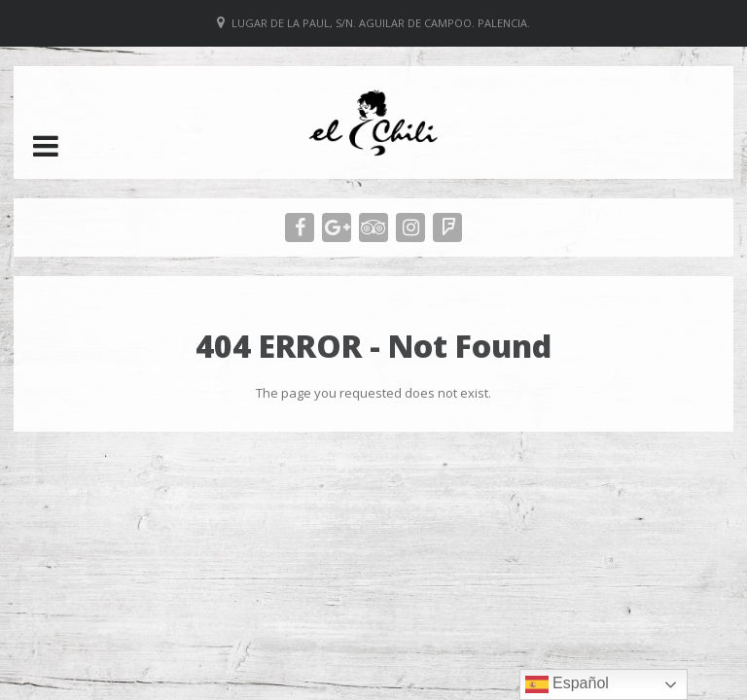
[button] (46, 146)
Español (567, 684)
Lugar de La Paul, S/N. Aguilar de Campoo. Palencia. (381, 23)
